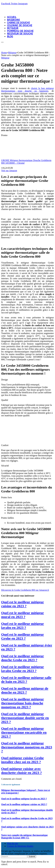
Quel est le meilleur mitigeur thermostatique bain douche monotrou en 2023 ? (23, 703)
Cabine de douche (18, 23)
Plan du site (13, 843)
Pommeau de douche (20, 31)
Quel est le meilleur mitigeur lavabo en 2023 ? (23, 626)
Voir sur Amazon (9, 171)
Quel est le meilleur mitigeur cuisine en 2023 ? (23, 604)
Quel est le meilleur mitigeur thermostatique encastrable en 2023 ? (24, 732)
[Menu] (2, 42)
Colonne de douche (20, 25)
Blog (10, 37)
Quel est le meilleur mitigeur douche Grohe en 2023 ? (23, 658)
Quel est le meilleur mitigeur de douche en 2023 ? (25, 690)
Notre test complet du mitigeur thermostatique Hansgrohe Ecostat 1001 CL (24, 836)
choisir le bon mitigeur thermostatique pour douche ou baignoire (27, 90)
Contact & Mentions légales (20, 846)
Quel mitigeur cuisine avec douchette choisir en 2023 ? (21, 771)
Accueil (12, 17)
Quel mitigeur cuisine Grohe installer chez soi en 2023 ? (22, 760)
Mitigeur (13, 28)
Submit (32, 857)
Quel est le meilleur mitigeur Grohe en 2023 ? (23, 636)
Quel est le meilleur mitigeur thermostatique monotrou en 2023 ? (27, 747)
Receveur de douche (20, 34)
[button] (25, 590)
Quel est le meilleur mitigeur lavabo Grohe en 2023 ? (23, 669)
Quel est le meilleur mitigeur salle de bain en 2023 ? (26, 680)
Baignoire (13, 20)
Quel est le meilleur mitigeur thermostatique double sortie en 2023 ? (25, 718)
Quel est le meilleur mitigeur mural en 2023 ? (23, 615)
